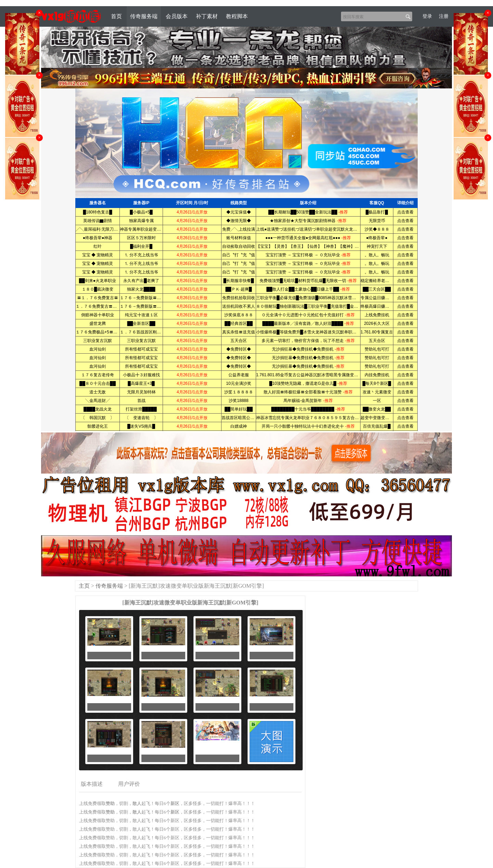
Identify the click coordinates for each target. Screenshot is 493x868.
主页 (84, 586)
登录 (427, 16)
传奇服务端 (144, 16)
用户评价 (129, 784)
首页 (116, 16)
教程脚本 (237, 16)
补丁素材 (207, 16)
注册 (444, 16)
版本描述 (92, 784)
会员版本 (177, 16)
